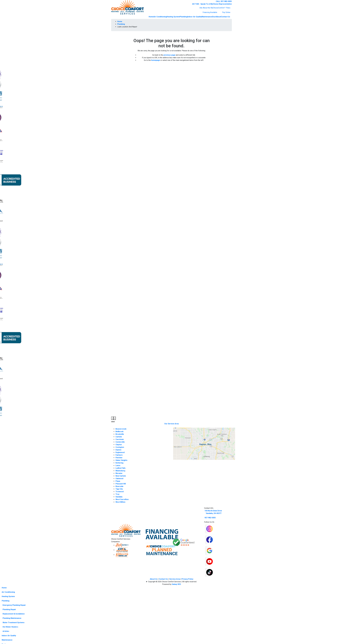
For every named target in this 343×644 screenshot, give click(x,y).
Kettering (119, 463)
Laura (118, 465)
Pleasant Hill (121, 484)
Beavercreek (121, 429)
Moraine (119, 473)
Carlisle (119, 437)
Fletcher (119, 458)
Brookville (120, 434)
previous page (169, 55)
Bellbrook (119, 432)
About (219, 17)
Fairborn (119, 455)
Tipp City (119, 489)
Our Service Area (171, 424)
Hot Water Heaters (10, 627)
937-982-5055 (210, 518)
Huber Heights (121, 460)
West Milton (120, 502)
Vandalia (119, 497)
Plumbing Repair (9, 609)
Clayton (119, 445)
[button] (112, 422)
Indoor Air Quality (194, 17)
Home (151, 17)
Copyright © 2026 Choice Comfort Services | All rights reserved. (172, 582)
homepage (156, 60)
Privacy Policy (187, 579)
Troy (117, 494)
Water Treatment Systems (14, 623)
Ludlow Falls (121, 468)
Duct (214, 17)
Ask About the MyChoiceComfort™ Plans (215, 8)
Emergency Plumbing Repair (14, 605)
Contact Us (226, 17)
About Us (154, 579)
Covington (120, 447)
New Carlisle (121, 476)
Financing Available (210, 12)
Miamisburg (120, 471)
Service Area (175, 579)
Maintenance (207, 17)
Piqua (118, 481)
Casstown (120, 439)
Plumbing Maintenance (12, 618)
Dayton (118, 450)
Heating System (173, 17)
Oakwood (119, 479)
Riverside (119, 486)
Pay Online (226, 12)
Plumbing (184, 17)
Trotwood (120, 492)
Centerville (120, 442)
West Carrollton (122, 499)
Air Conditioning (160, 17)
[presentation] (112, 418)
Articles (6, 631)
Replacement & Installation (14, 614)
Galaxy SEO (176, 584)
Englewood (120, 452)
